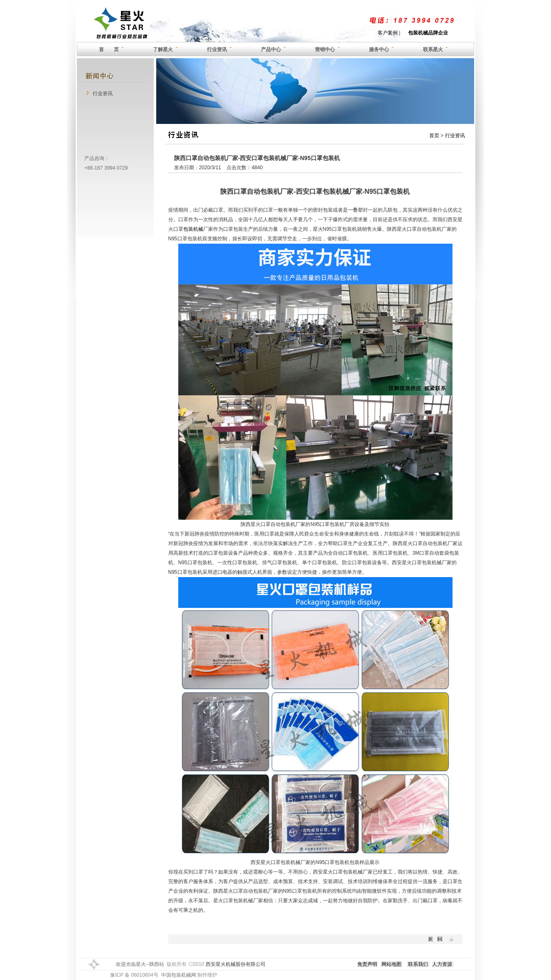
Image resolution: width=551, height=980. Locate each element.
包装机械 (193, 229)
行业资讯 (103, 94)
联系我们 (418, 964)
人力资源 (442, 964)
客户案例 (388, 33)
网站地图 (391, 964)
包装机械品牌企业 (428, 33)
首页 (434, 136)
